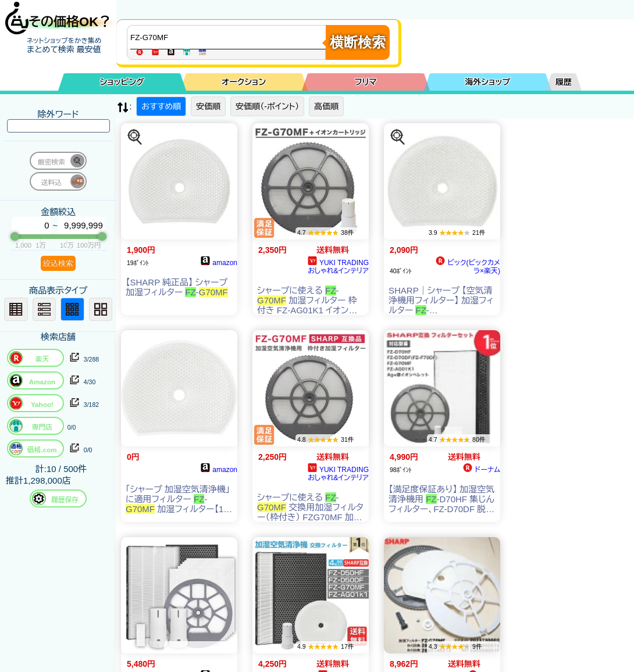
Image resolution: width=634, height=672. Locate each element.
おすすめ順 (161, 106)
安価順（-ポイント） (267, 106)
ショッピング (122, 82)
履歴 (564, 82)
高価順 (326, 106)
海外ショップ (487, 82)
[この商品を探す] (135, 137)
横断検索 (358, 42)
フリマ (366, 82)
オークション (244, 82)
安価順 (208, 106)
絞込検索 (58, 263)
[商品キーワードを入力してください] (229, 37)
